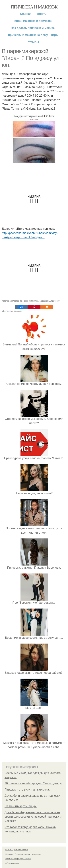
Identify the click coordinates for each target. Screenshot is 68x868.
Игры (55, 35)
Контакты (9, 854)
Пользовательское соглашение (28, 854)
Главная (26, 14)
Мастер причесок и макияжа (25, 301)
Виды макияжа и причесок (33, 21)
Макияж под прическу (50, 301)
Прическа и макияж (34, 7)
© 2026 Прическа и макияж (17, 849)
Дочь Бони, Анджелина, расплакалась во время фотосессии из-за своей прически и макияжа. (33, 817)
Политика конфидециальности (18, 859)
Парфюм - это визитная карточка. (27, 790)
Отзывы (33, 42)
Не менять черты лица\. (21, 806)
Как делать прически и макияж (33, 28)
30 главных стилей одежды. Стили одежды (33, 783)
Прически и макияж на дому (28, 35)
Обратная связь (12, 863)
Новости (41, 14)
